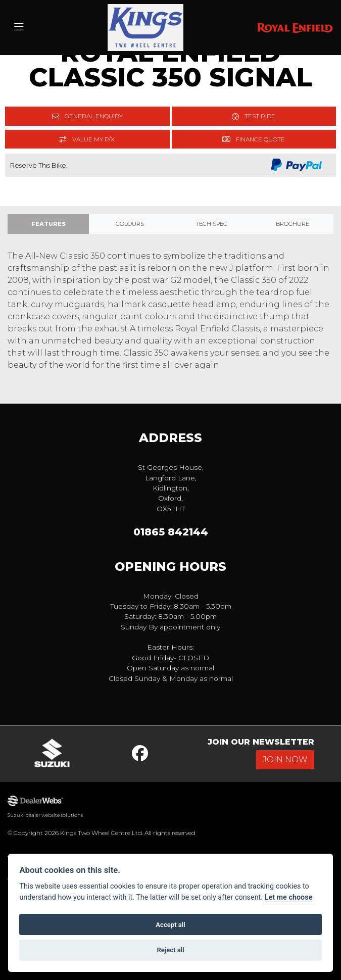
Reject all (170, 950)
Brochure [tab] (293, 224)
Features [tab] (48, 224)
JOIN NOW (285, 759)
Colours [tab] (130, 224)
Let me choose (289, 897)
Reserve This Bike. (39, 165)
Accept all (170, 925)
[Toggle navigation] (19, 27)
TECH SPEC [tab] (211, 224)
